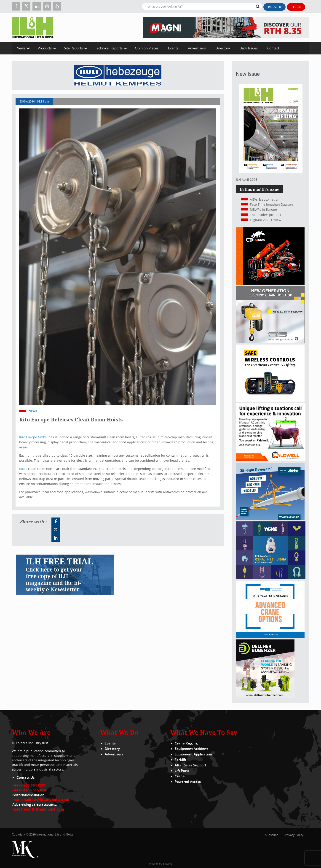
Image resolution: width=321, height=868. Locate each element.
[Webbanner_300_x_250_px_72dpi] (270, 400)
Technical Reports (109, 48)
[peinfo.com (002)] (270, 637)
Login (296, 7)
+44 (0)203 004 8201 (29, 785)
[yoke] (271, 578)
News (21, 48)
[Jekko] (270, 283)
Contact (273, 48)
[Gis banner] (270, 342)
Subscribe (272, 835)
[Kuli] (118, 75)
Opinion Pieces (147, 48)
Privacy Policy (294, 835)
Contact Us (25, 778)
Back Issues (249, 48)
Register (274, 7)
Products (45, 48)
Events (173, 48)
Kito (22, 469)
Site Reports (73, 48)
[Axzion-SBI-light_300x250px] (270, 519)
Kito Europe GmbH (33, 437)
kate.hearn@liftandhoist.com (38, 809)
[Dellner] (265, 697)
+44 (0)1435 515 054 (29, 790)
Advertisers (197, 48)
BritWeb (167, 864)
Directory (223, 48)
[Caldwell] (271, 460)
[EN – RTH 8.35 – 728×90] (226, 27)
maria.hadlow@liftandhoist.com (41, 800)
